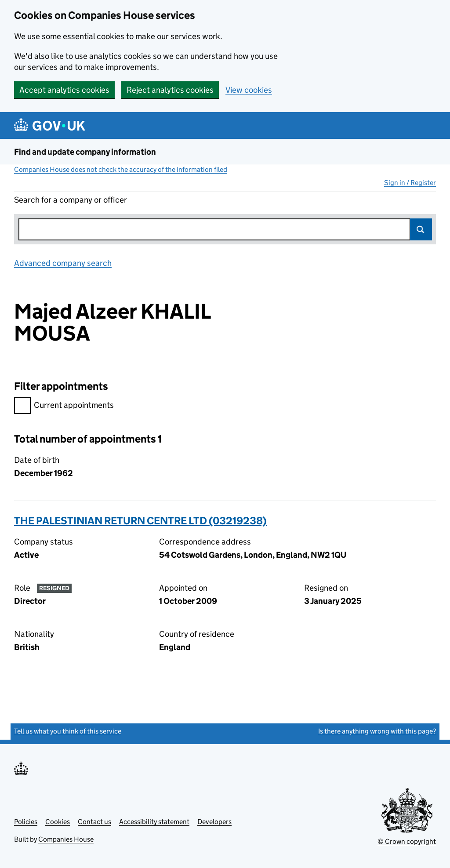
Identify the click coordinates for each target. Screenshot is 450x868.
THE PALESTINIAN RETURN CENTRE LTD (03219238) (140, 521)
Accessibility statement (154, 822)
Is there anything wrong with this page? (377, 731)
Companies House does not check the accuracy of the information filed (121, 169)
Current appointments (64, 406)
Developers (214, 822)
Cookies (58, 822)
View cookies (249, 90)
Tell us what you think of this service (68, 731)
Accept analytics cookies (64, 90)
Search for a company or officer (71, 200)
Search (421, 229)
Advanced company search (63, 263)
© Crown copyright (407, 841)
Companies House (66, 839)
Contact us (94, 822)
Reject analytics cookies (170, 90)
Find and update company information (85, 152)
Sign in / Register (410, 183)
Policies (26, 822)
